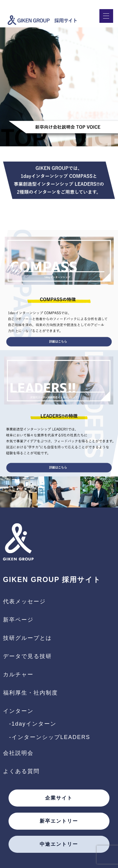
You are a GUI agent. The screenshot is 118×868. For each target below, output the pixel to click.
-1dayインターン (33, 724)
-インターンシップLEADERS (50, 737)
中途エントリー (59, 844)
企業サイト (59, 798)
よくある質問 (21, 771)
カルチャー (18, 675)
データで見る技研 (27, 656)
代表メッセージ (24, 601)
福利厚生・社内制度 (30, 693)
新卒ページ (18, 620)
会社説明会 (18, 753)
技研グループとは (27, 638)
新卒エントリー (59, 821)
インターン (18, 711)
